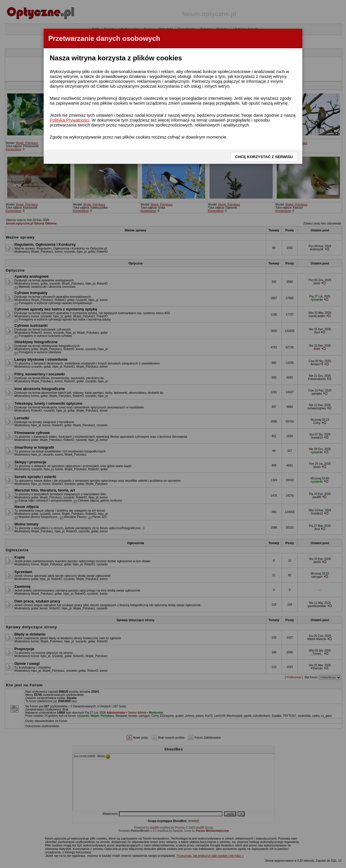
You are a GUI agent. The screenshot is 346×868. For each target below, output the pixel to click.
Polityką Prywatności (70, 120)
